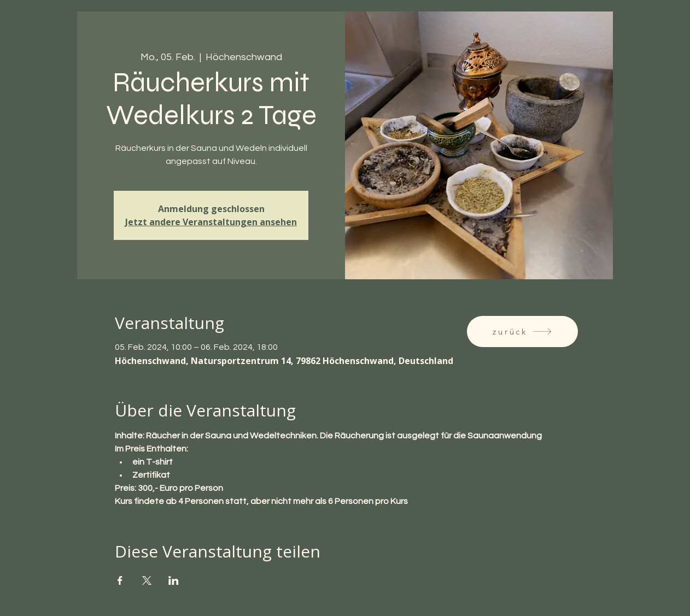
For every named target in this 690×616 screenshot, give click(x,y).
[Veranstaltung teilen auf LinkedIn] (174, 580)
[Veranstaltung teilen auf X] (147, 580)
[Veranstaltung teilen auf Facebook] (120, 580)
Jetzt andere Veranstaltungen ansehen (211, 222)
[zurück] (522, 332)
